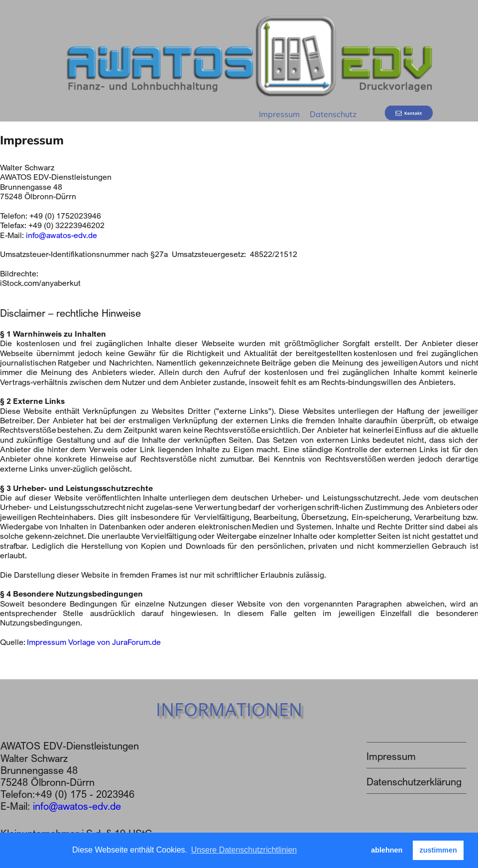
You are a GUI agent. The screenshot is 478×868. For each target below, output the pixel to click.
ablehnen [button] (387, 850)
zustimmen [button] (438, 850)
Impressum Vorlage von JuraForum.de (94, 642)
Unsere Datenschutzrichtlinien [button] (244, 850)
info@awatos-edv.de (61, 235)
